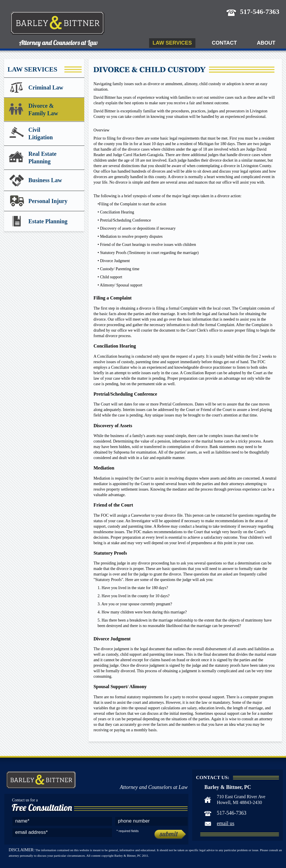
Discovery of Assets (113, 426)
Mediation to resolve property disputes (131, 236)
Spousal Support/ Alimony (120, 687)
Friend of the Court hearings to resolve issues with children (148, 245)
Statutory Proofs (110, 553)
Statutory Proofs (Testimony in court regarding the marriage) (149, 253)
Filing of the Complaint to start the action (133, 204)
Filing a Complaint (113, 298)
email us (226, 823)
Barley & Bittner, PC (68, 32)
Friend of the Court (113, 505)
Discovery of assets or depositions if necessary (138, 228)
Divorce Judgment (115, 261)
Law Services (172, 43)
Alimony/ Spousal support (121, 285)
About (266, 43)
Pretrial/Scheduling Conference (125, 220)
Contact (224, 43)
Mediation (104, 468)
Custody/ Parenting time (120, 269)
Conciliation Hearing (117, 212)
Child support (111, 277)
